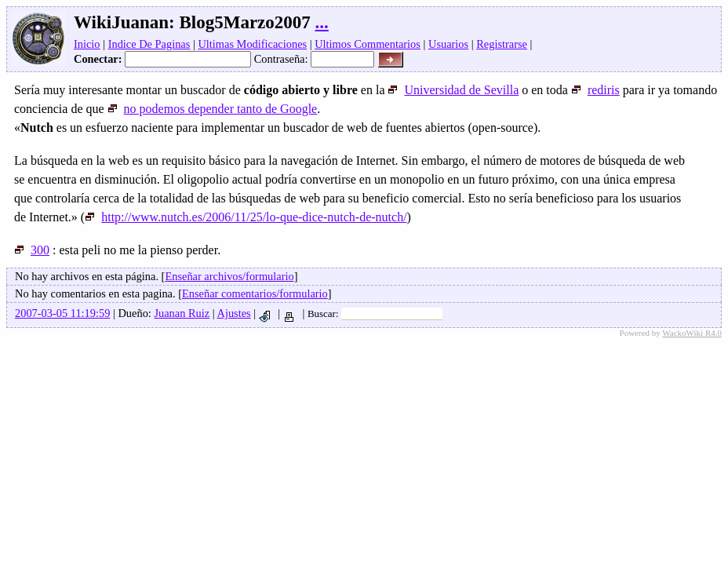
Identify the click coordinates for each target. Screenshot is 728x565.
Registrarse (502, 44)
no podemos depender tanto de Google (213, 109)
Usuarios (448, 44)
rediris (595, 90)
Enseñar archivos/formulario (229, 276)
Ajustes (233, 313)
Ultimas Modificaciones (252, 44)
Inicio (87, 44)
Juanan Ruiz (182, 313)
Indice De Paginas (149, 44)
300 (32, 250)
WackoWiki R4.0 (692, 333)
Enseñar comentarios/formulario (255, 293)
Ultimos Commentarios (368, 44)
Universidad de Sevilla (453, 90)
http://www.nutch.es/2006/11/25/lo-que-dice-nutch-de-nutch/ (246, 217)
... (322, 22)
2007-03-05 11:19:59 (62, 313)
